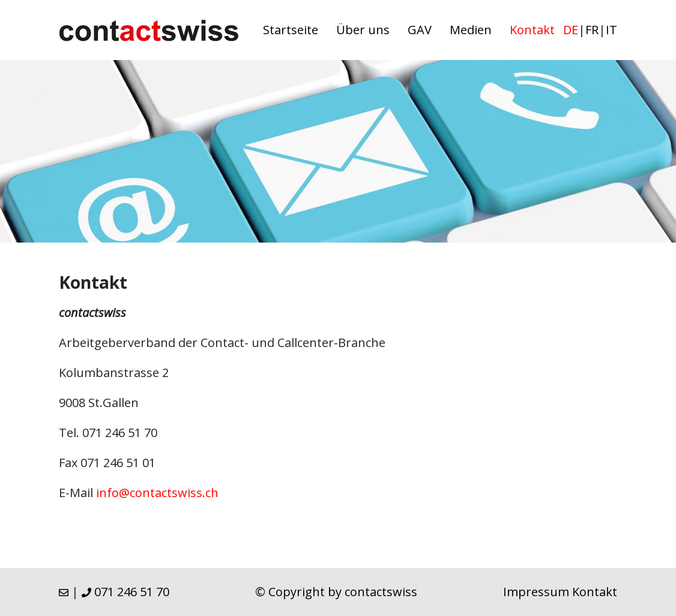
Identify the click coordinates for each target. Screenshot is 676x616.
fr (592, 30)
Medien (471, 30)
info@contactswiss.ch (157, 493)
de (571, 30)
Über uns (363, 30)
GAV (420, 30)
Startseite (291, 30)
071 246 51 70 (125, 592)
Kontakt (532, 30)
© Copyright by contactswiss (336, 592)
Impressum (536, 592)
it (611, 30)
